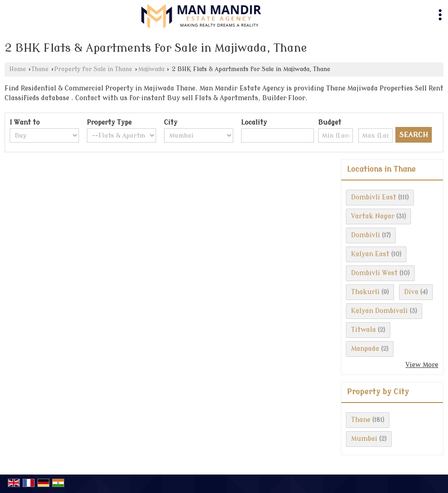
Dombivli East (374, 197)
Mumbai (364, 439)
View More (422, 365)
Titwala (363, 330)
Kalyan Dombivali (379, 311)
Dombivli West (374, 273)
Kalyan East (370, 254)
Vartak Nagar (373, 216)
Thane (40, 69)
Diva (411, 292)
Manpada (365, 349)
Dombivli (366, 235)
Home (18, 69)
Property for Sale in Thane (93, 69)
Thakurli (365, 292)
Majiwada (151, 69)
